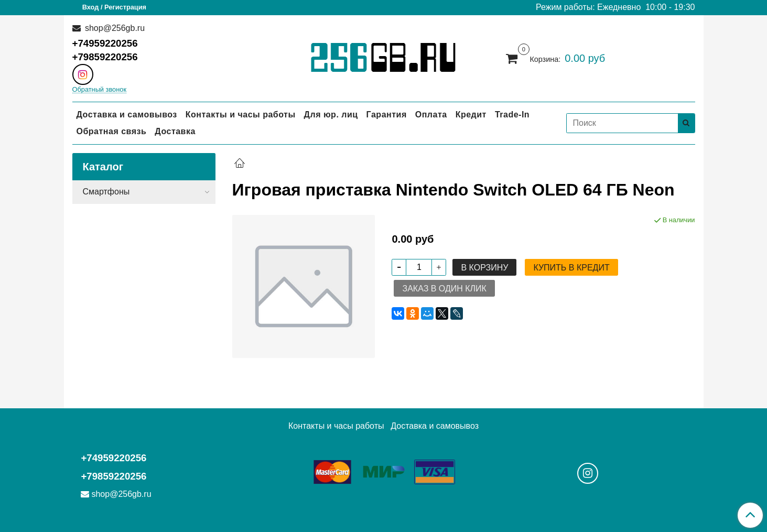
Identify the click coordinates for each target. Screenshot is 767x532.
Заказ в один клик (444, 289)
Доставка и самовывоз (127, 115)
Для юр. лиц (331, 115)
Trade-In (512, 115)
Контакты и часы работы (241, 115)
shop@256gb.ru (114, 28)
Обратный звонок (100, 90)
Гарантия (387, 115)
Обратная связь (112, 131)
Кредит (471, 115)
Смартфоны (106, 192)
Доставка (175, 131)
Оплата (431, 115)
